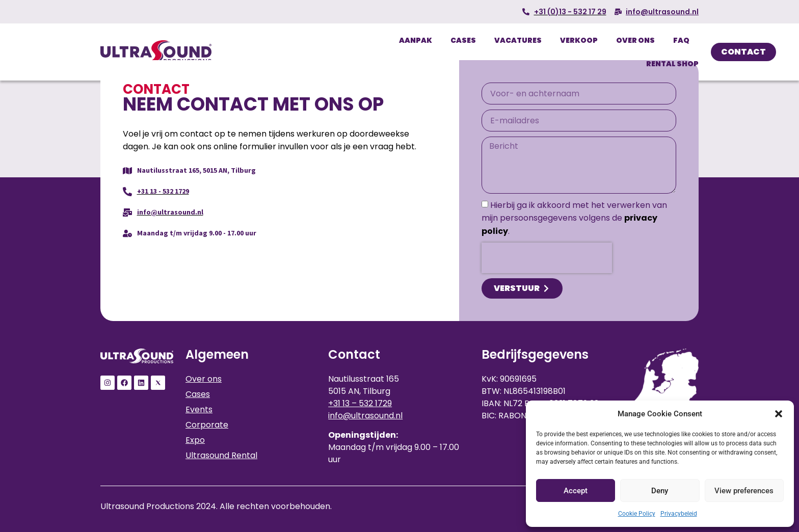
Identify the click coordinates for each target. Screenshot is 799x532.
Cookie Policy (637, 514)
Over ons (635, 40)
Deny (660, 491)
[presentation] (547, 258)
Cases (463, 40)
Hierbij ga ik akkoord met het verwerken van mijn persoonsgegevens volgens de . (574, 218)
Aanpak (416, 40)
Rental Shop (672, 64)
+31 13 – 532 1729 (360, 403)
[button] (779, 414)
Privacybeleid (679, 514)
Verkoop (579, 40)
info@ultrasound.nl (365, 416)
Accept (576, 491)
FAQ (681, 40)
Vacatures (518, 40)
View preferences (744, 491)
